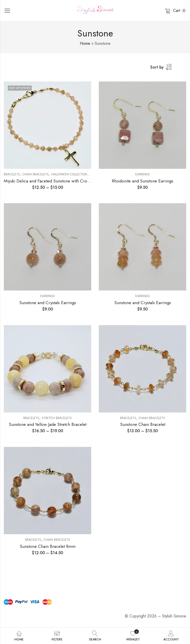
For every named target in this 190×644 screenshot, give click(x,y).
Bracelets (12, 174)
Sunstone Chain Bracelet (143, 424)
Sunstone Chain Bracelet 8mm (48, 546)
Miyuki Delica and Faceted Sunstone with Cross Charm (54, 181)
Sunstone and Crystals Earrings (48, 303)
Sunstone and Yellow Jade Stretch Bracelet (48, 424)
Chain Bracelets (35, 174)
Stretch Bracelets (57, 418)
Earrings (142, 174)
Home (85, 43)
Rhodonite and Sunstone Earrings (142, 181)
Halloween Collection (69, 174)
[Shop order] (164, 69)
